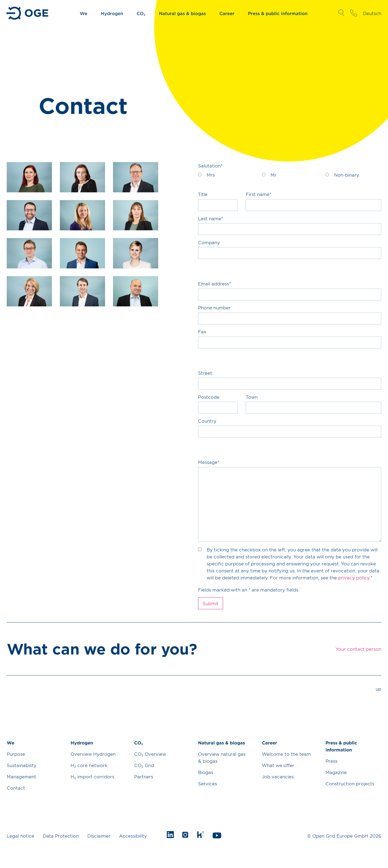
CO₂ (141, 13)
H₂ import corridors (92, 776)
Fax (202, 331)
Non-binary (347, 175)
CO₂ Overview (150, 754)
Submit (211, 603)
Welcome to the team (286, 754)
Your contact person (354, 13)
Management (21, 776)
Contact (16, 788)
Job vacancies (278, 776)
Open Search (341, 13)
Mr (273, 175)
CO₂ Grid (144, 765)
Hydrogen (112, 13)
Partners (144, 776)
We (84, 13)
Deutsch (372, 13)
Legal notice (20, 836)
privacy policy (354, 577)
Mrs (211, 175)
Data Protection (61, 836)
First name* (259, 194)
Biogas (206, 772)
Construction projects (350, 783)
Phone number (214, 307)
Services (207, 783)
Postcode (209, 397)
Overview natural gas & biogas (222, 757)
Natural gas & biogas (182, 13)
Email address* (214, 283)
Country (207, 421)
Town (252, 397)
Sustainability (22, 765)
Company (209, 242)
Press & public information (278, 13)
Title (203, 194)
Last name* (211, 218)
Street (205, 373)
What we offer (278, 765)
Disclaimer (99, 836)
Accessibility (133, 836)
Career (227, 13)
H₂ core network (89, 765)
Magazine (336, 772)
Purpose (16, 754)
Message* (209, 462)
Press (331, 761)
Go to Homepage (28, 13)
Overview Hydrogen (93, 754)
